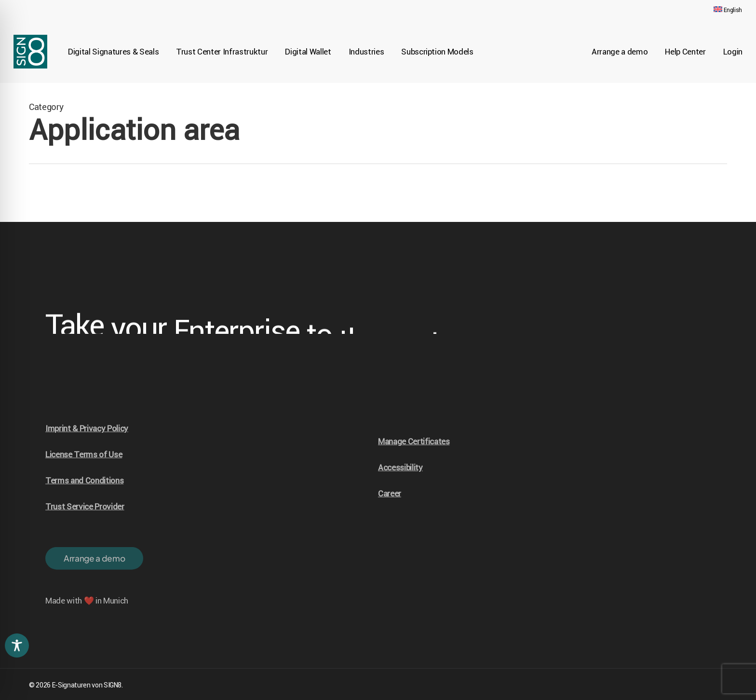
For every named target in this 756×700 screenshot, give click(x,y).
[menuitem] (728, 10)
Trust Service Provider (85, 521)
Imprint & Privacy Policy (87, 442)
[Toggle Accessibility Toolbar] (17, 645)
